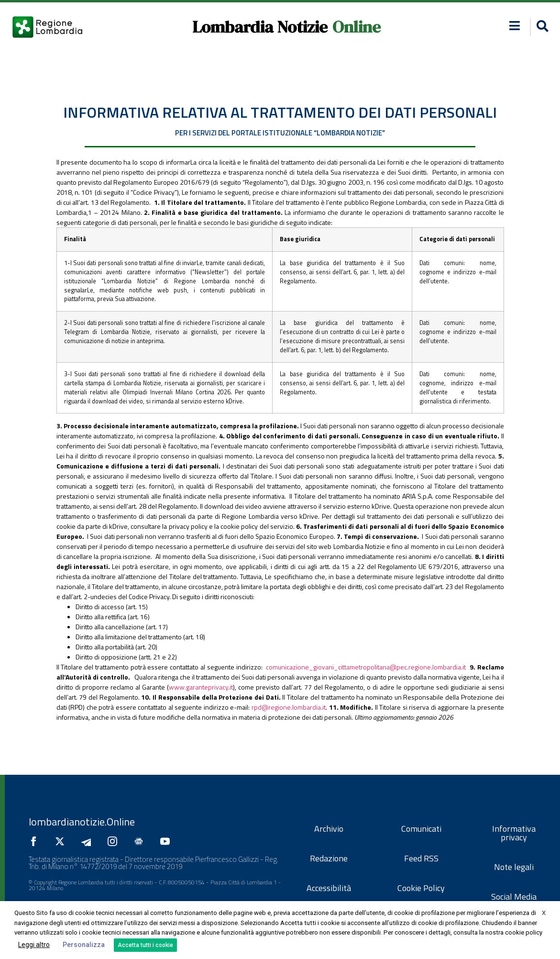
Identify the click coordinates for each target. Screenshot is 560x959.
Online (357, 27)
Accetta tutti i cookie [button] (145, 945)
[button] (541, 27)
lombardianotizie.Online (82, 822)
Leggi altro (34, 945)
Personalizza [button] (84, 945)
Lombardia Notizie (260, 27)
